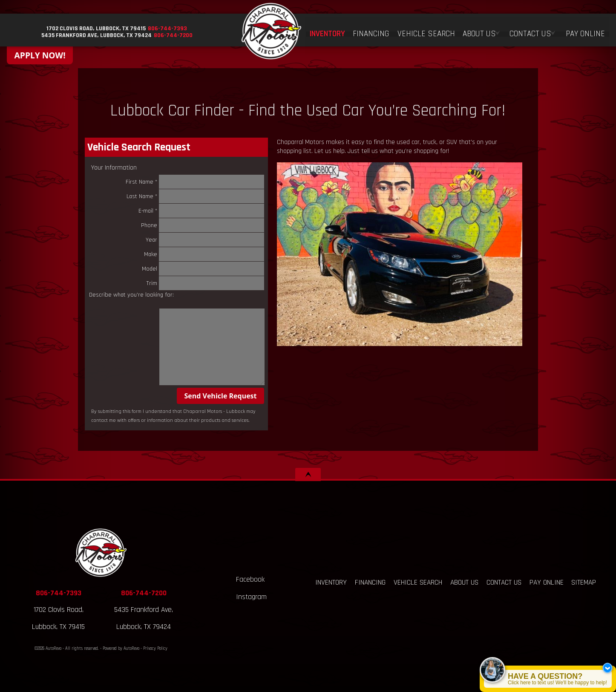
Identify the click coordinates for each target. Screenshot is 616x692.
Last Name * (196, 196)
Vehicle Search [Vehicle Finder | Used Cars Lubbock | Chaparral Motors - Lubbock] (427, 31)
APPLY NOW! (40, 55)
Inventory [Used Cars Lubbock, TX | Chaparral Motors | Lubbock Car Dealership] (329, 31)
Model (203, 269)
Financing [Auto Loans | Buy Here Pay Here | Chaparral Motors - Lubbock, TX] (372, 31)
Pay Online (547, 582)
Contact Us (504, 582)
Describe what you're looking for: (131, 295)
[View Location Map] (95, 29)
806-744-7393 (59, 593)
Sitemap (584, 582)
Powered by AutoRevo (121, 649)
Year (205, 240)
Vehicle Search (418, 582)
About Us (464, 582)
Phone (203, 225)
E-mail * (201, 211)
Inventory (331, 582)
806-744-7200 (144, 593)
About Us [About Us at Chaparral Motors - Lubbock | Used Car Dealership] (480, 31)
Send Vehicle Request (220, 396)
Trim (205, 283)
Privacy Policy (155, 649)
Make (204, 254)
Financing (370, 582)
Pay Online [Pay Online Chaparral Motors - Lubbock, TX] (585, 31)
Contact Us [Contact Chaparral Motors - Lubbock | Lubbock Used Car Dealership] (531, 31)
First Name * (195, 182)
